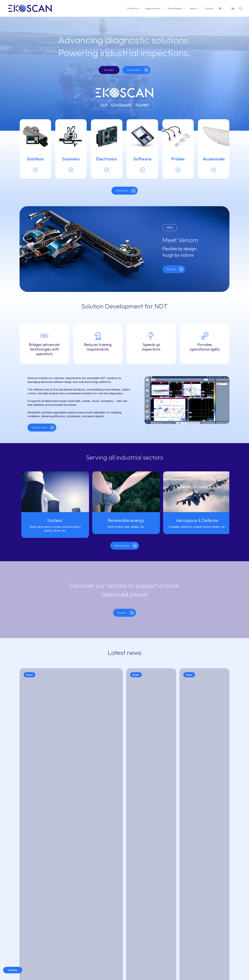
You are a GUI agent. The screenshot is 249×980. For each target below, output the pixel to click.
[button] (109, 70)
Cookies (13, 970)
